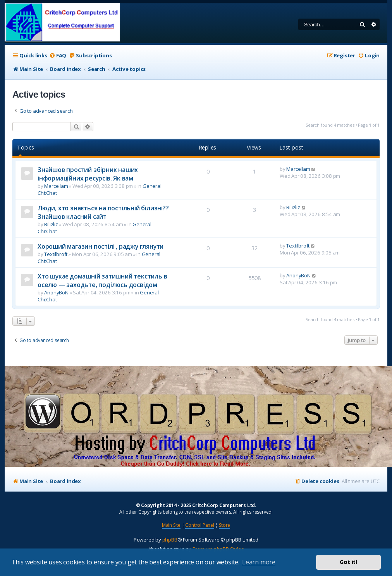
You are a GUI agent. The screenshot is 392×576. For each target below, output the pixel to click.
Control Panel (199, 525)
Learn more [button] (259, 562)
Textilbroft (56, 254)
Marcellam (56, 186)
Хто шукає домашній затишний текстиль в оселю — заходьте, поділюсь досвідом (102, 280)
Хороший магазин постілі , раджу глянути (101, 246)
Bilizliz (51, 224)
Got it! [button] (348, 562)
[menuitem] (58, 56)
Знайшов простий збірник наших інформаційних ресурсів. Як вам (88, 174)
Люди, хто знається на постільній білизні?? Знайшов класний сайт (103, 212)
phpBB (170, 540)
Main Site (171, 525)
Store (224, 525)
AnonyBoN (56, 292)
